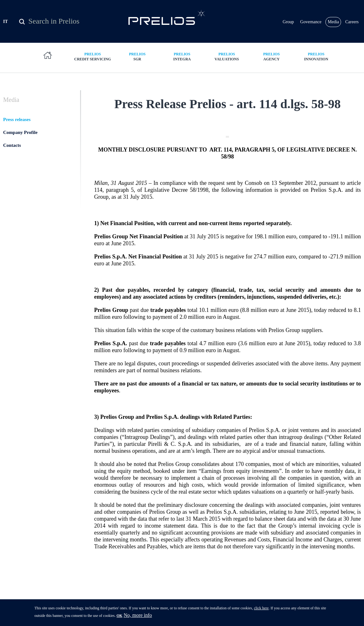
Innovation (316, 56)
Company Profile (20, 132)
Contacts (12, 145)
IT (5, 22)
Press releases (17, 119)
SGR (137, 56)
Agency (271, 56)
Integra (182, 56)
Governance (311, 22)
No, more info (138, 616)
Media (333, 22)
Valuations (227, 56)
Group (288, 22)
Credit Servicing (93, 56)
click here (261, 609)
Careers (352, 22)
